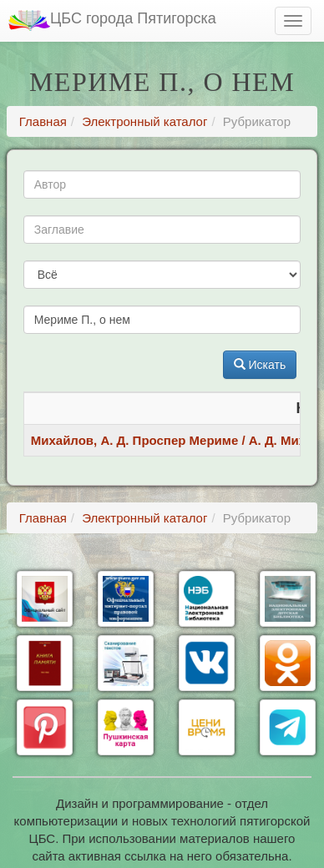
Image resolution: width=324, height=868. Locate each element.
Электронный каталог (144, 121)
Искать (260, 365)
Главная (43, 121)
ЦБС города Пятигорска (112, 20)
